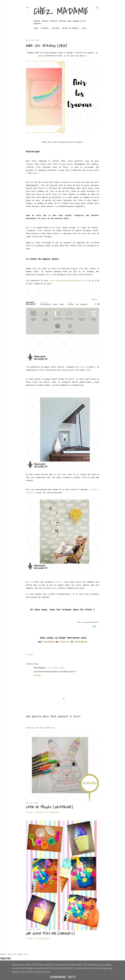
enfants (59, 582)
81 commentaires (43, 939)
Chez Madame (61, 11)
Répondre (37, 675)
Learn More (58, 977)
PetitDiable (39, 668)
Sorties (55, 28)
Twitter (65, 642)
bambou (82, 367)
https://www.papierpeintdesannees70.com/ (68, 281)
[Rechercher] (97, 7)
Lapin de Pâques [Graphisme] (49, 807)
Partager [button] (30, 655)
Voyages (45, 28)
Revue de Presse (70, 28)
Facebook (49, 642)
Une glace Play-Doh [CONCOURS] (50, 934)
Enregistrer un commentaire (48, 812)
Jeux (36, 28)
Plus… (84, 28)
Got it (72, 977)
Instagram (81, 642)
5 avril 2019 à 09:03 (55, 668)
